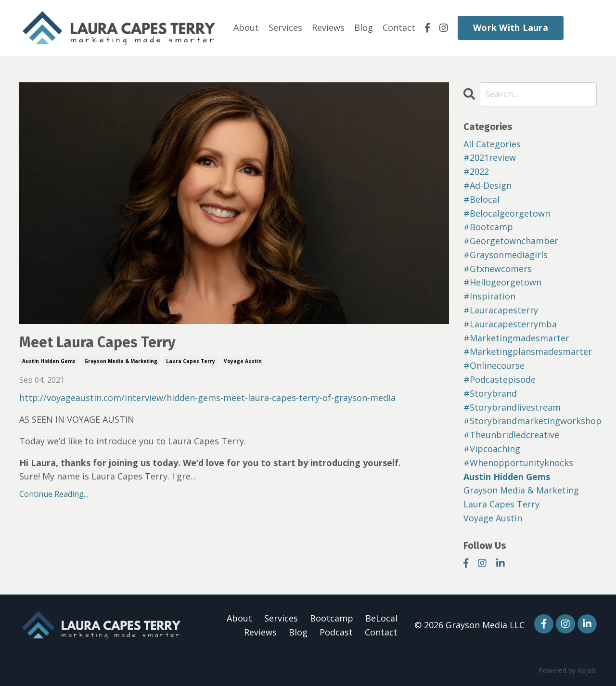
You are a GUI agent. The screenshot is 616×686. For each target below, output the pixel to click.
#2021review (490, 157)
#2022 (476, 171)
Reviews (328, 27)
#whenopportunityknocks (518, 463)
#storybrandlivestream (512, 407)
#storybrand (490, 393)
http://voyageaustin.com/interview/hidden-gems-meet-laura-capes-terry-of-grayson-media (207, 398)
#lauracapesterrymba (510, 324)
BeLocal (381, 618)
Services (285, 27)
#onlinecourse (494, 365)
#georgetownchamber (511, 241)
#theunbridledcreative (511, 435)
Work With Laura (511, 27)
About (246, 27)
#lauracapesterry (501, 310)
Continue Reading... (54, 494)
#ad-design (488, 185)
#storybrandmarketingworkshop (530, 421)
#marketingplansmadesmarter (528, 351)
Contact (399, 27)
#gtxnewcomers (498, 269)
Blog (364, 27)
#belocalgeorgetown (507, 213)
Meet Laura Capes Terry (97, 342)
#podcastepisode (500, 379)
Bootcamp (332, 618)
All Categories (492, 144)
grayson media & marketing (121, 361)
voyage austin (243, 361)
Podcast (336, 632)
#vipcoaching (492, 449)
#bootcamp (488, 227)
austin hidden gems (49, 361)
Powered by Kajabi (568, 670)
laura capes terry (191, 361)
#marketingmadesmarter (516, 338)
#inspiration (489, 296)
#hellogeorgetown (502, 282)
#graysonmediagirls (506, 255)
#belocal (481, 199)
